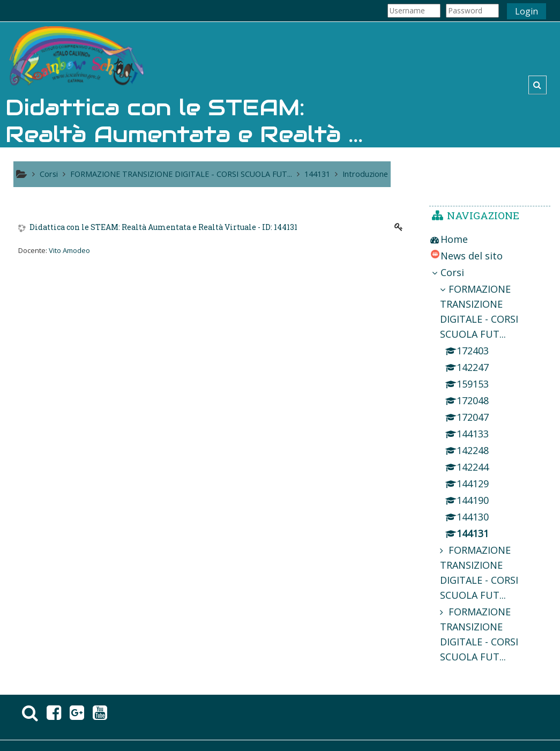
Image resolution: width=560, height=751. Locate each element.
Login (527, 11)
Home (454, 239)
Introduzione (365, 174)
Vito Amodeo (69, 250)
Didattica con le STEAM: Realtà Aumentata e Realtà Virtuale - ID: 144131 (163, 228)
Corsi (452, 272)
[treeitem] (490, 239)
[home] (77, 57)
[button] (537, 85)
